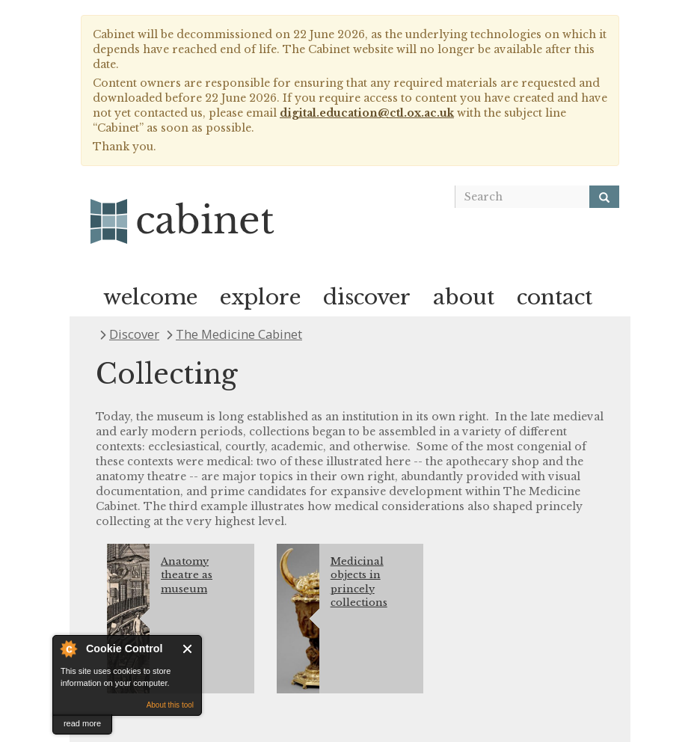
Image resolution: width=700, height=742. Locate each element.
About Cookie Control (68, 649)
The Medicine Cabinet (239, 334)
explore (260, 297)
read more (82, 723)
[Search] (604, 197)
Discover (134, 334)
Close (188, 649)
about (464, 297)
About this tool (170, 705)
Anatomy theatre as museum (187, 575)
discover (367, 297)
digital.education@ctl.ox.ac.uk (367, 113)
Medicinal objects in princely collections (359, 582)
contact (555, 297)
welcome (150, 297)
